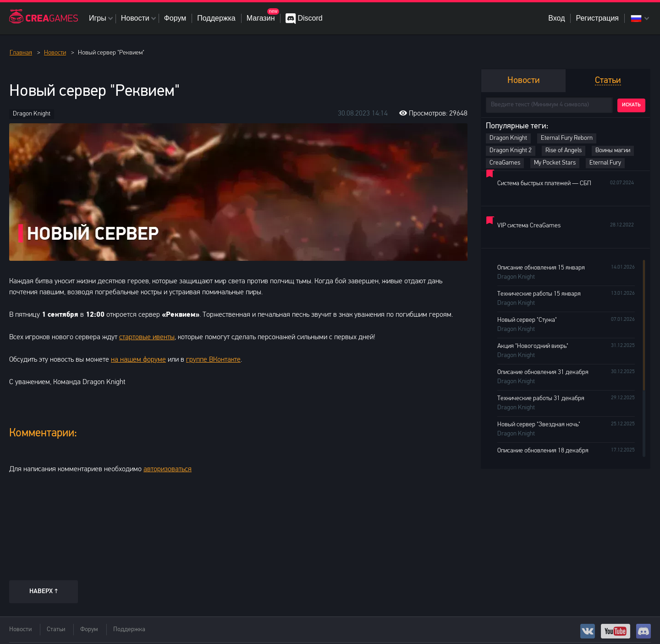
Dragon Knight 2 (511, 151)
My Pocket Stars (555, 163)
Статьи (56, 630)
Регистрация (597, 18)
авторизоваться (168, 469)
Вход (556, 18)
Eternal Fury (605, 163)
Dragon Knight (32, 114)
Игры (98, 18)
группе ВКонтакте (213, 360)
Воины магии (613, 151)
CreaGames (505, 163)
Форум (175, 18)
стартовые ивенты (147, 337)
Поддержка (216, 18)
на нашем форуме (138, 360)
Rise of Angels (564, 151)
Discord (310, 18)
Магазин (261, 18)
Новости (135, 18)
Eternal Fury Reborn (567, 138)
